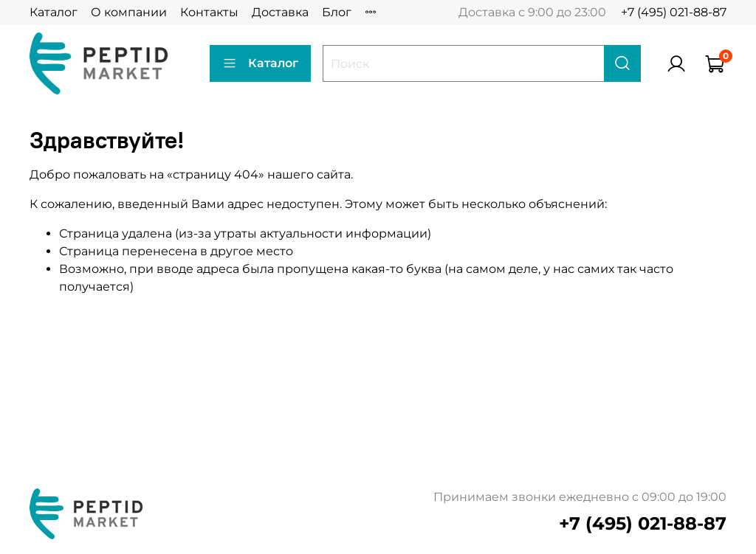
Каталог (54, 12)
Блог (337, 12)
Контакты (209, 12)
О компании (129, 12)
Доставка (280, 12)
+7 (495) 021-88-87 (674, 12)
